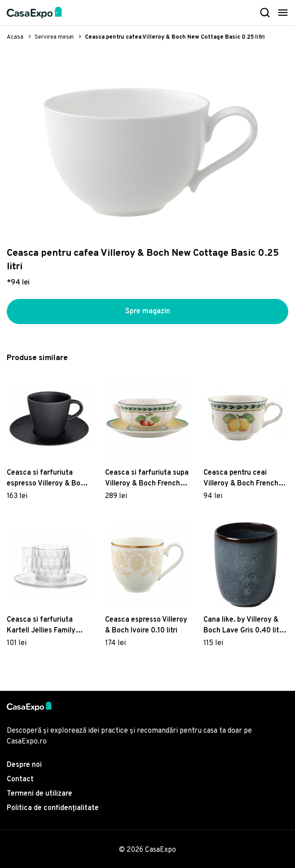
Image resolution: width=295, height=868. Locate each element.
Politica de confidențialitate (53, 808)
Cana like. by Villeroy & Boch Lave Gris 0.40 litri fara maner (243, 626)
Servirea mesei (54, 37)
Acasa (15, 37)
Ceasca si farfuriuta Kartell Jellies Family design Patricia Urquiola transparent (46, 626)
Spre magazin (148, 312)
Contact (20, 779)
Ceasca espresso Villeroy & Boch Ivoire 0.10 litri (146, 625)
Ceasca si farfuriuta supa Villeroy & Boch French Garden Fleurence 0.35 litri (147, 479)
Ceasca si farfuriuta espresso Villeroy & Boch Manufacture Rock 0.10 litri (48, 479)
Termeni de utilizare (40, 794)
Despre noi (24, 765)
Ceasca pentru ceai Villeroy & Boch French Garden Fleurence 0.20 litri (241, 479)
